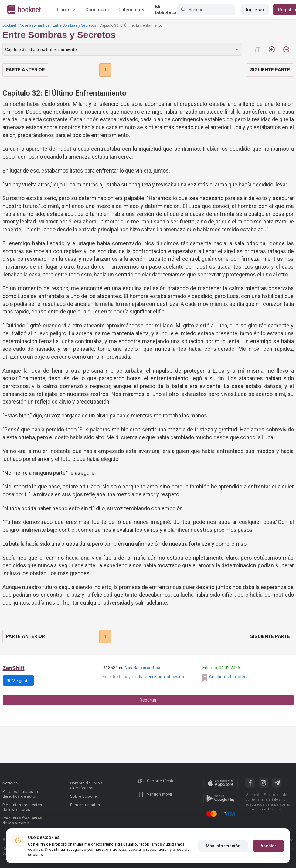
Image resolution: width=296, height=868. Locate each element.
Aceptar (268, 846)
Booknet (9, 25)
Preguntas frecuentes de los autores (22, 821)
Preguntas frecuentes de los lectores (22, 807)
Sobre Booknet (84, 796)
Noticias (10, 783)
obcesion (175, 677)
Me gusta (18, 681)
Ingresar (255, 10)
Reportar (148, 700)
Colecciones (132, 10)
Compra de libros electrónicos (86, 785)
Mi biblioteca (166, 10)
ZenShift (14, 668)
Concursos (97, 10)
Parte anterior (25, 70)
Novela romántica (35, 25)
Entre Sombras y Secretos (75, 25)
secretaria (155, 677)
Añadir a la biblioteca (229, 677)
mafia (138, 677)
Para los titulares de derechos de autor (21, 794)
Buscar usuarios (85, 805)
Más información (223, 846)
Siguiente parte (270, 70)
